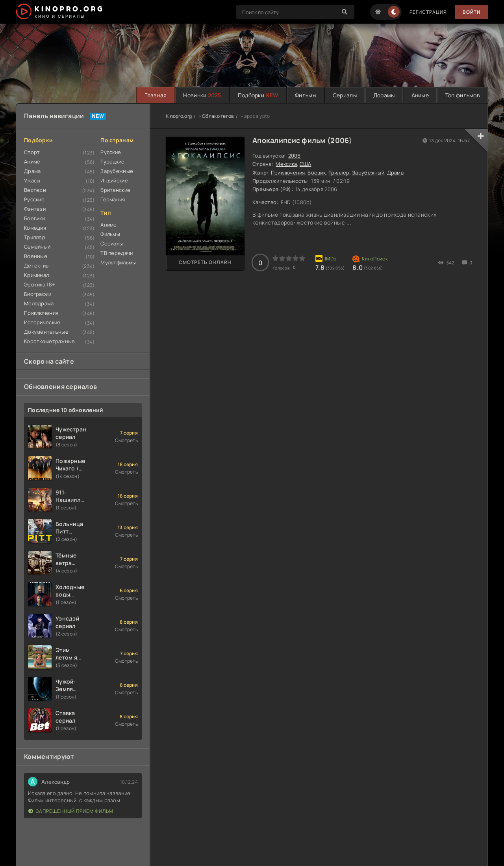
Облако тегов (218, 116)
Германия (113, 199)
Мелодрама (39, 303)
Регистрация (428, 12)
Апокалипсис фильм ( (291, 140)
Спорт (32, 152)
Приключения (41, 313)
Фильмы (306, 95)
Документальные (46, 332)
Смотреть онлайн (205, 262)
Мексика (286, 164)
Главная (156, 95)
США (306, 164)
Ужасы (32, 180)
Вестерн (35, 190)
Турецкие (112, 162)
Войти (472, 12)
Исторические (42, 322)
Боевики (34, 218)
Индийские (114, 180)
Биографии (38, 294)
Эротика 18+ (40, 284)
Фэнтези (35, 209)
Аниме (420, 95)
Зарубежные (117, 171)
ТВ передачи (117, 253)
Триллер (35, 237)
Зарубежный (368, 173)
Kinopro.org (179, 116)
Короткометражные (49, 341)
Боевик (317, 173)
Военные (36, 256)
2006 (340, 140)
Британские (115, 190)
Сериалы (345, 95)
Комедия (35, 228)
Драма (32, 171)
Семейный (37, 247)
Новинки (202, 95)
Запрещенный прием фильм (71, 811)
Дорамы (384, 95)
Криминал (36, 275)
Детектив (36, 266)
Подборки (258, 95)
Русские (34, 199)
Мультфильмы (118, 262)
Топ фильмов (463, 95)
